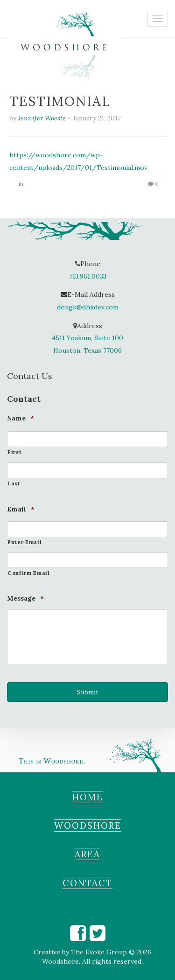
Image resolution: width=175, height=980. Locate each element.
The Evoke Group (99, 952)
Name (21, 418)
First (14, 452)
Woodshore (88, 826)
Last (14, 483)
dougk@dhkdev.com (88, 307)
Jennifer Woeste (42, 118)
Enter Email (24, 542)
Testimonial (60, 101)
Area (87, 854)
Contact (87, 883)
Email (21, 509)
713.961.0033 (88, 276)
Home (88, 797)
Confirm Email (29, 573)
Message (25, 598)
